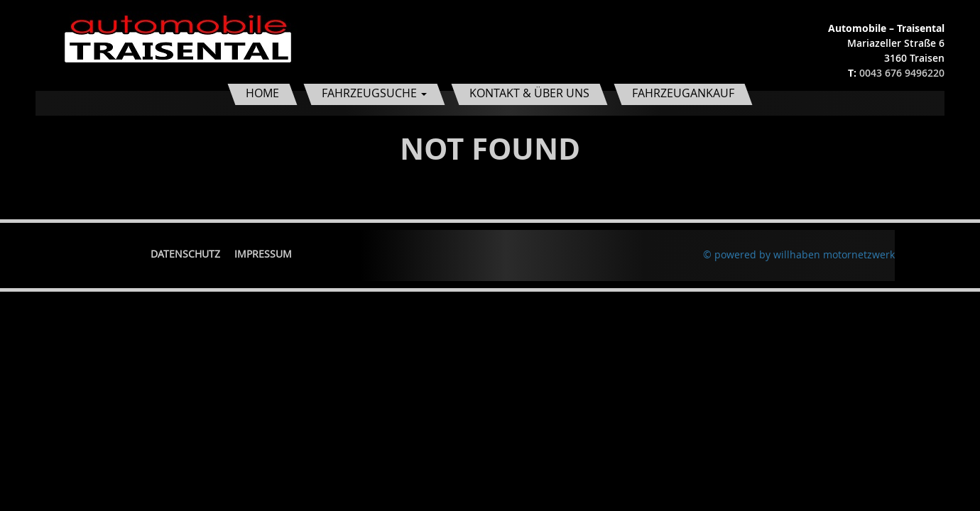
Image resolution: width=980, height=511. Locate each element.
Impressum (263, 254)
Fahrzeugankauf (683, 93)
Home (262, 93)
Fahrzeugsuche (374, 93)
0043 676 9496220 (902, 73)
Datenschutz (185, 254)
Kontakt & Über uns (529, 93)
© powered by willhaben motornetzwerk (799, 254)
